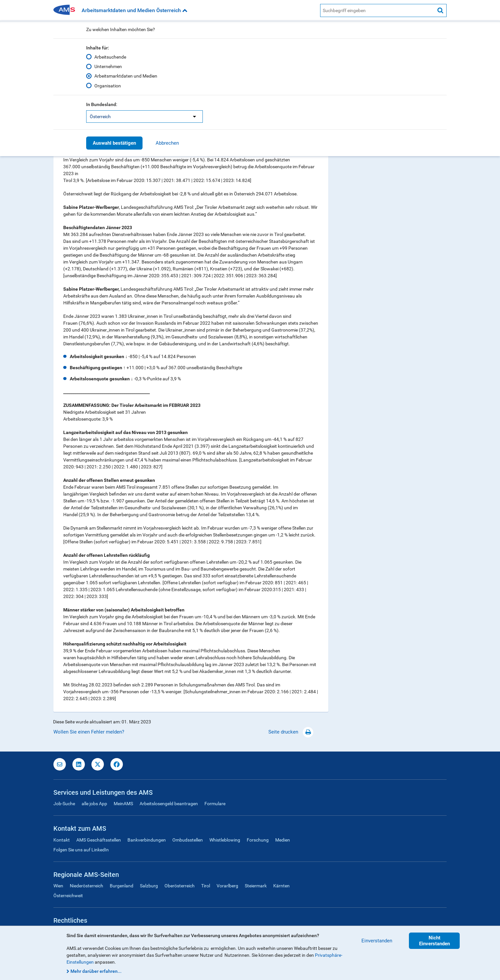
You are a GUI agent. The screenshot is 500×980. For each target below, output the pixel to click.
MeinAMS (123, 804)
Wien (58, 886)
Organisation (108, 85)
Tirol (206, 886)
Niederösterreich (87, 886)
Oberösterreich (180, 886)
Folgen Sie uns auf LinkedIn (81, 850)
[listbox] (144, 117)
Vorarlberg (227, 886)
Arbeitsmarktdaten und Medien (126, 76)
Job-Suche (64, 804)
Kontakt (62, 840)
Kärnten (281, 886)
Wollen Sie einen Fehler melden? (89, 732)
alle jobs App (94, 804)
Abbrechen (167, 143)
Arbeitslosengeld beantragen (169, 804)
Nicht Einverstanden (434, 941)
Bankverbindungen (147, 840)
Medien (283, 840)
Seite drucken (291, 732)
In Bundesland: (102, 104)
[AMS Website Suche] (377, 10)
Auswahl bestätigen (114, 143)
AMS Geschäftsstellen (99, 840)
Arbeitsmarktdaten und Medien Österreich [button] (135, 10)
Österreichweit (68, 896)
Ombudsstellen (188, 840)
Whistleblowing (225, 840)
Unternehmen (108, 66)
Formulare (215, 804)
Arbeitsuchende (110, 57)
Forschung (258, 840)
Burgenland (122, 886)
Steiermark (256, 886)
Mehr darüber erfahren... (96, 971)
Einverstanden (377, 941)
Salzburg (149, 886)
